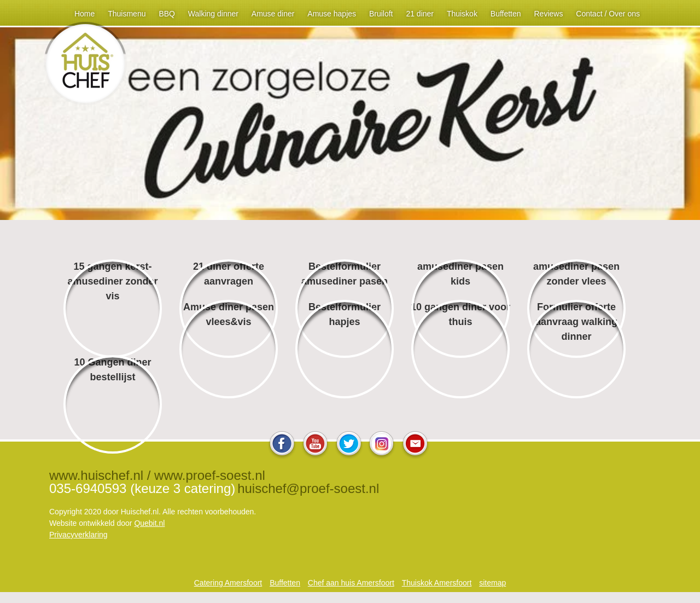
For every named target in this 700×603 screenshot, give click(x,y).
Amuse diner (273, 14)
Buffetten (506, 14)
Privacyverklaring (78, 535)
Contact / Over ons (608, 14)
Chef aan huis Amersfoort (351, 583)
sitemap (492, 583)
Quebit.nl (149, 523)
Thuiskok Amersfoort (437, 583)
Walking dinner (213, 14)
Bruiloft (381, 14)
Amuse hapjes (332, 14)
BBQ (167, 14)
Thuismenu (127, 14)
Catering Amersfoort (228, 583)
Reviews (548, 14)
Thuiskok (462, 14)
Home (84, 14)
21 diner (420, 14)
